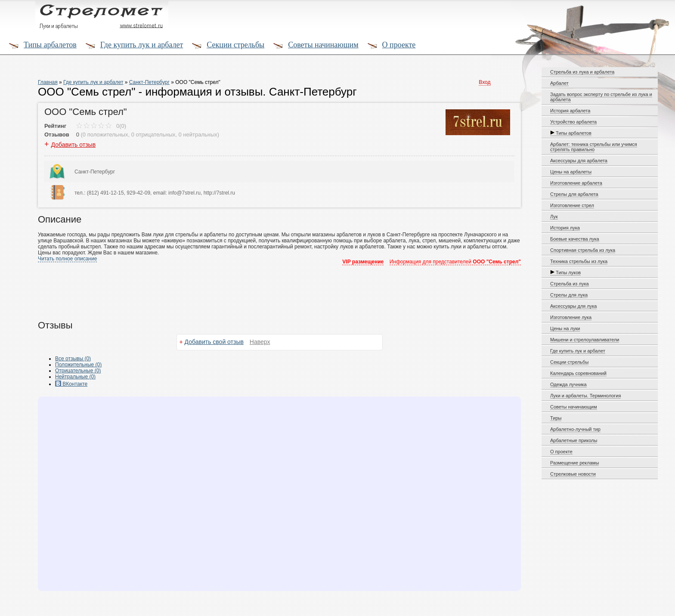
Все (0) (73, 359)
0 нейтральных (198, 135)
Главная (48, 82)
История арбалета (570, 111)
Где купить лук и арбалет (142, 45)
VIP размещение (363, 262)
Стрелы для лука (569, 295)
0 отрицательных (153, 135)
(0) (78, 365)
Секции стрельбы (235, 45)
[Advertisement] (247, 288)
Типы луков (565, 272)
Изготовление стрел (572, 205)
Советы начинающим (323, 45)
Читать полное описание (67, 259)
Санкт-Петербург (149, 82)
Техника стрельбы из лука (579, 261)
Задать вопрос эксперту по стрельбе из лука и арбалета (601, 97)
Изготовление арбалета (576, 183)
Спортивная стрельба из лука (583, 250)
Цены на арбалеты (571, 172)
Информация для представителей (455, 262)
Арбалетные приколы (574, 440)
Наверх (260, 342)
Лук (554, 217)
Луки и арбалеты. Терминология (585, 396)
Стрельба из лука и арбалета (582, 72)
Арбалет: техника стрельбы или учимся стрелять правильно (594, 147)
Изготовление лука (571, 317)
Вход (485, 82)
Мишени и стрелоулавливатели (585, 340)
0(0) (101, 126)
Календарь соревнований (578, 373)
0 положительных (105, 135)
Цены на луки (565, 328)
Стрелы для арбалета (574, 194)
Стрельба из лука (570, 284)
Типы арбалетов (50, 45)
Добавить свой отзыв (214, 342)
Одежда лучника (568, 384)
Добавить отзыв (74, 145)
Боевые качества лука (575, 239)
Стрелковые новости (573, 474)
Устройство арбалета (573, 122)
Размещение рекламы (574, 463)
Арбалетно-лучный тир (575, 429)
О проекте (399, 45)
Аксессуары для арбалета (579, 161)
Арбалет (559, 83)
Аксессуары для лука (573, 306)
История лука (565, 228)
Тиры (556, 418)
